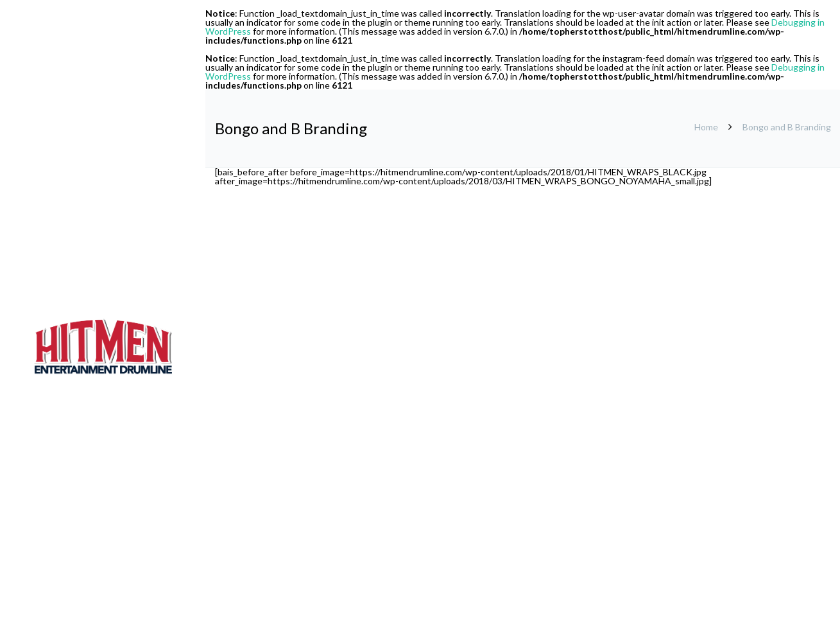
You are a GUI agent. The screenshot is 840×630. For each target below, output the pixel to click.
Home (706, 127)
